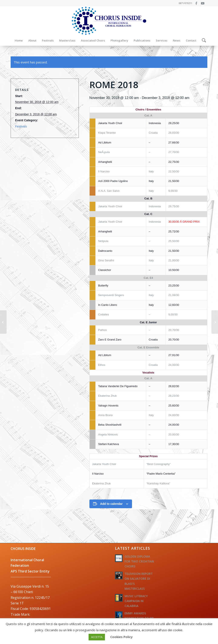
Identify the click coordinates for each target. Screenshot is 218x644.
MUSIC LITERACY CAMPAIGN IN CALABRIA (136, 601)
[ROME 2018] (3, 322)
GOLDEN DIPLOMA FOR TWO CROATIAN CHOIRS (139, 561)
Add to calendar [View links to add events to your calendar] (111, 504)
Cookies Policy (121, 637)
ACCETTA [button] (97, 637)
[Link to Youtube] (204, 3)
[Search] (203, 40)
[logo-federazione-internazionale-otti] (109, 21)
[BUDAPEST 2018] (215, 322)
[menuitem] (19, 40)
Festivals (21, 126)
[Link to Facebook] (198, 3)
